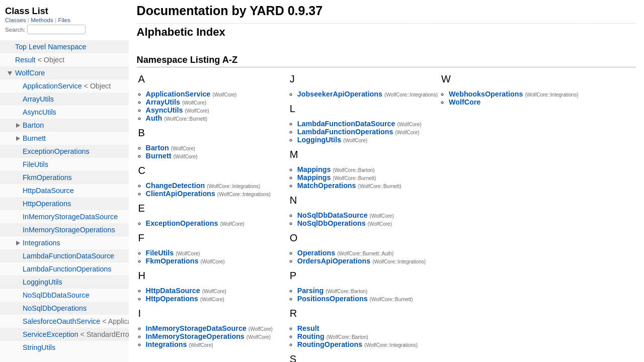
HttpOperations (172, 299)
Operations (316, 253)
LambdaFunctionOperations (345, 132)
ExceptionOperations (182, 223)
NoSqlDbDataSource (333, 215)
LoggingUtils (319, 140)
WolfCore (465, 102)
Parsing (310, 291)
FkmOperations (172, 261)
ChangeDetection (176, 186)
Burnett (159, 156)
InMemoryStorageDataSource (196, 328)
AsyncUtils (165, 110)
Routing (311, 336)
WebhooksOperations (486, 94)
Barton (157, 148)
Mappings (314, 169)
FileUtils (160, 253)
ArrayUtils (163, 102)
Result (308, 328)
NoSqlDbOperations (332, 223)
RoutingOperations (330, 344)
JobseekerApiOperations (340, 94)
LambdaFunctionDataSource (346, 124)
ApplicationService (178, 94)
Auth (154, 118)
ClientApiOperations (181, 194)
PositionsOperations (333, 299)
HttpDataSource (173, 291)
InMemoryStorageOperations (195, 336)
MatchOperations (327, 186)
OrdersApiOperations (334, 261)
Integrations (167, 344)
